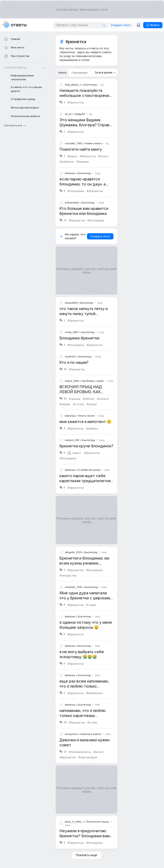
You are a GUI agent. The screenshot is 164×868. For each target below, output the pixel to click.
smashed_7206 (73, 587)
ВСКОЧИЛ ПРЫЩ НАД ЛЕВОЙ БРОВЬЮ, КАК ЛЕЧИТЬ (81, 392)
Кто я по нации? (74, 363)
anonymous (71, 734)
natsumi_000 (72, 440)
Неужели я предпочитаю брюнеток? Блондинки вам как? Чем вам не (85, 836)
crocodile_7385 (73, 143)
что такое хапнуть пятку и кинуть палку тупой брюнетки (84, 314)
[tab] (62, 73)
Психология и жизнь (98, 822)
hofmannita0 (72, 203)
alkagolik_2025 (73, 552)
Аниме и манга (93, 143)
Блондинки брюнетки (79, 338)
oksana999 (71, 303)
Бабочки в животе (91, 734)
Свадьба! (80, 114)
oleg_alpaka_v (73, 85)
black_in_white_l (74, 822)
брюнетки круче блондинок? (86, 446)
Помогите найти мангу (81, 150)
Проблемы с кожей (93, 381)
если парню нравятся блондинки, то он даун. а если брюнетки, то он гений (86, 184)
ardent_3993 (72, 381)
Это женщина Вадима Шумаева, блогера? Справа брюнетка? (85, 125)
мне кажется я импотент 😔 (85, 422)
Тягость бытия (86, 416)
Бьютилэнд (90, 85)
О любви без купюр (89, 470)
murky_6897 (72, 332)
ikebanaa (70, 173)
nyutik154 (70, 357)
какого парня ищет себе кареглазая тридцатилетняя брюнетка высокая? (86, 481)
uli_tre (68, 114)
